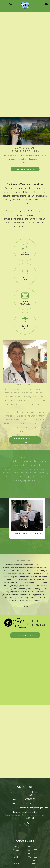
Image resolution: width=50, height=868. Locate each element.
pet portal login (25, 635)
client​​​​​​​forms (25, 327)
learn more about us (25, 169)
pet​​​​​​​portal (25, 278)
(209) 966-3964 (31, 799)
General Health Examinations (27, 533)
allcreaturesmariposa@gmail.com (34, 808)
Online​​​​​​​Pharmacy (25, 303)
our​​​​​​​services (25, 254)
